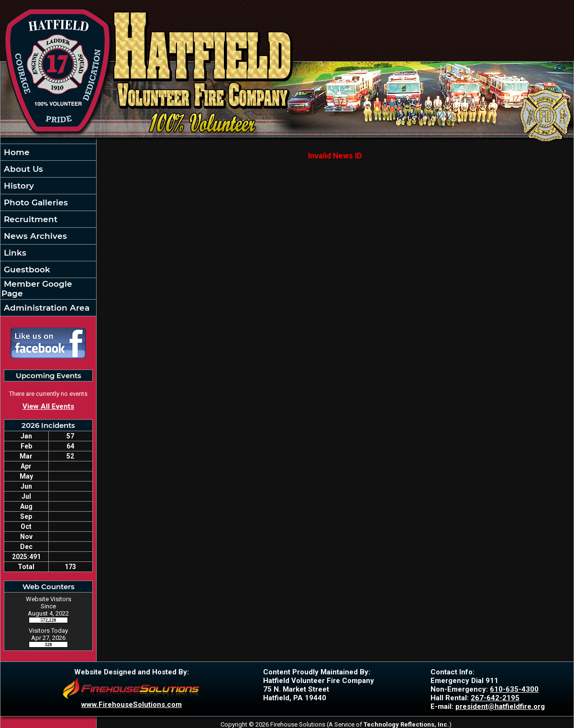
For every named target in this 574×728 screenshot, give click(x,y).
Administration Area (45, 308)
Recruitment (29, 219)
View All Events (48, 406)
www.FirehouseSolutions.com (132, 705)
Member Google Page (37, 289)
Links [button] (14, 253)
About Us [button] (22, 169)
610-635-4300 (514, 689)
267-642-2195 (495, 698)
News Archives (34, 236)
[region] (48, 230)
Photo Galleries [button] (35, 202)
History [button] (18, 186)
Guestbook (26, 269)
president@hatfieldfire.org (500, 706)
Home (16, 152)
